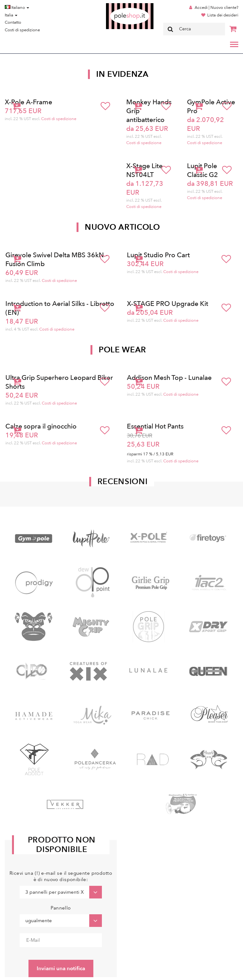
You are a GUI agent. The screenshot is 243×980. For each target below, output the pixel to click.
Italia (11, 15)
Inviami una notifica (61, 968)
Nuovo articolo (122, 227)
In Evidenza (122, 74)
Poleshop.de (115, 5)
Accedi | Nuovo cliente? (216, 8)
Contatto (13, 22)
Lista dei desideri (223, 15)
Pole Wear (122, 350)
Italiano (17, 8)
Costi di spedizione (22, 30)
